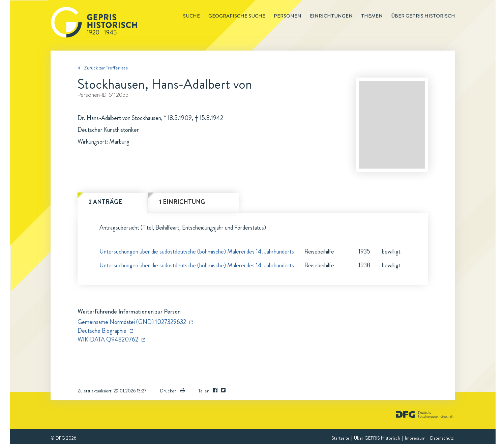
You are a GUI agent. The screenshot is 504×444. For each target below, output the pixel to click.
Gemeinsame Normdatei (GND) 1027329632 (132, 322)
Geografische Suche (237, 16)
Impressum (415, 438)
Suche (191, 16)
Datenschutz (442, 438)
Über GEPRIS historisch (423, 16)
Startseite (340, 438)
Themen (372, 16)
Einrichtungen (331, 16)
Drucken (172, 391)
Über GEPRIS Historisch (377, 438)
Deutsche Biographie (102, 331)
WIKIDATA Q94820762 (108, 339)
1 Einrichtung (182, 202)
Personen (288, 16)
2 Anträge (105, 202)
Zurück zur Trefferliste (106, 68)
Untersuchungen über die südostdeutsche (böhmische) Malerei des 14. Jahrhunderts (197, 251)
